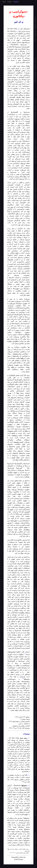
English (16, 2)
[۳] (29, 785)
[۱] (29, 738)
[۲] (29, 775)
